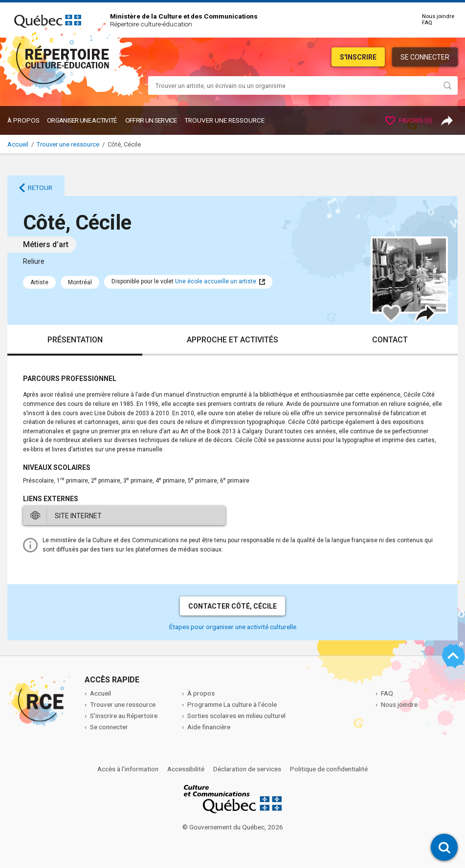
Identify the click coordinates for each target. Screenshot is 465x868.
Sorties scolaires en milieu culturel (236, 716)
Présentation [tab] (75, 340)
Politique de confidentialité (329, 769)
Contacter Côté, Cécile (232, 606)
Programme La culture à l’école (232, 704)
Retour (40, 188)
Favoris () (409, 120)
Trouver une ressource (224, 120)
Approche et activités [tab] (232, 340)
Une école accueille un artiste (216, 281)
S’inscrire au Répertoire (124, 716)
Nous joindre (438, 16)
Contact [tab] (390, 340)
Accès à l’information (128, 769)
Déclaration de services (247, 769)
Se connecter (425, 57)
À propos (23, 120)
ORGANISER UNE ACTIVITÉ (82, 120)
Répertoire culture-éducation (151, 24)
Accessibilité (186, 769)
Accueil (18, 144)
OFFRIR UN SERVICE (151, 120)
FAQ (427, 23)
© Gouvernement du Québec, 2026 (233, 827)
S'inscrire (358, 57)
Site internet (78, 516)
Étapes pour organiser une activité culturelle (233, 627)
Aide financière (209, 727)
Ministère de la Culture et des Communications (184, 16)
